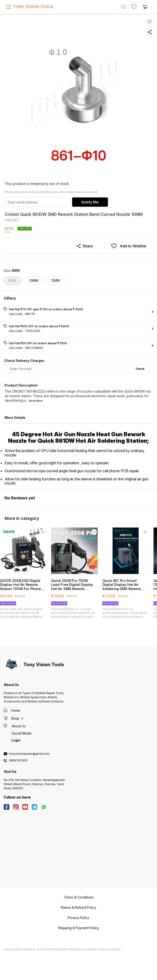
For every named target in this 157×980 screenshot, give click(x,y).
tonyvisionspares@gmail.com (29, 754)
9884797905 (18, 760)
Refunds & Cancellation (84, 949)
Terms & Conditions (110, 949)
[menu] (9, 7)
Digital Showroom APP (53, 949)
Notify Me (90, 202)
